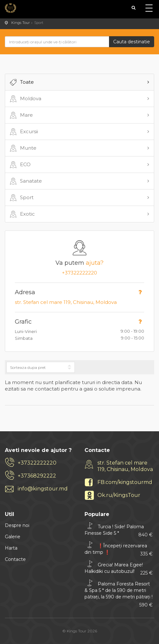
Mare (21, 115)
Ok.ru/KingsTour (119, 495)
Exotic (22, 214)
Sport (21, 198)
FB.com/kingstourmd (125, 482)
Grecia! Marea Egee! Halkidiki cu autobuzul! (119, 568)
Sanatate (25, 181)
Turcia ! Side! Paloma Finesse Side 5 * (119, 530)
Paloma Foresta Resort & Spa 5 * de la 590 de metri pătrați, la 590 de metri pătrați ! (119, 591)
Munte (22, 148)
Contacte (15, 559)
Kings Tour (20, 23)
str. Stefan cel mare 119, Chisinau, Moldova (66, 302)
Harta (11, 548)
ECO (20, 165)
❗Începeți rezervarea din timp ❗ (119, 549)
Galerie (13, 537)
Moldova (25, 99)
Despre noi (17, 525)
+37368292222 (37, 476)
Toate (21, 82)
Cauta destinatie (132, 42)
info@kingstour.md (43, 489)
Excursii (23, 132)
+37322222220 (79, 273)
